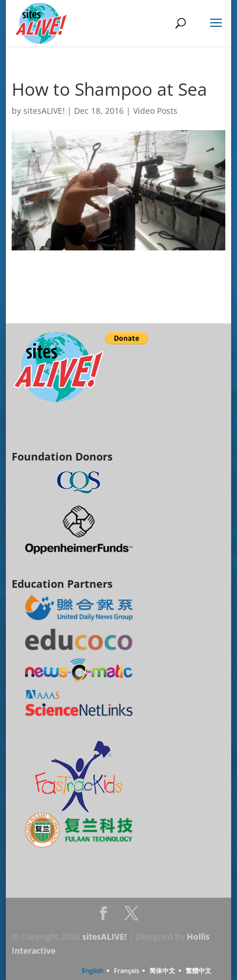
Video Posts (155, 111)
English (93, 970)
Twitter (131, 917)
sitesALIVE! (44, 111)
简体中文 (162, 970)
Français (126, 970)
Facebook (103, 917)
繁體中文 (198, 970)
